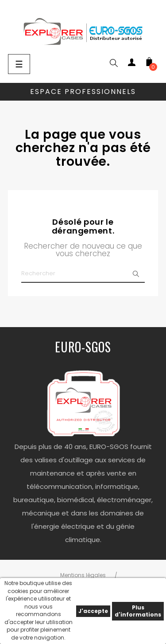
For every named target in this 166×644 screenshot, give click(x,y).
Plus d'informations (138, 611)
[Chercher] (83, 274)
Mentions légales (83, 575)
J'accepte (93, 611)
